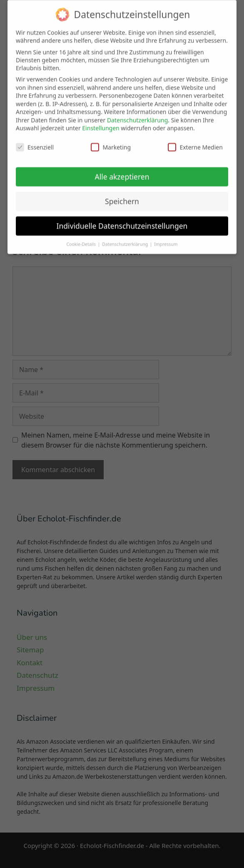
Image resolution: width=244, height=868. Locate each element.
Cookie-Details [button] (81, 240)
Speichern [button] (122, 197)
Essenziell (35, 143)
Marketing (111, 143)
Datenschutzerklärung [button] (126, 240)
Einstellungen (101, 124)
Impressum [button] (166, 240)
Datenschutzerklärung (137, 116)
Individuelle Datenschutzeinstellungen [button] (122, 221)
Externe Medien (195, 143)
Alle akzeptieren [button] (122, 172)
